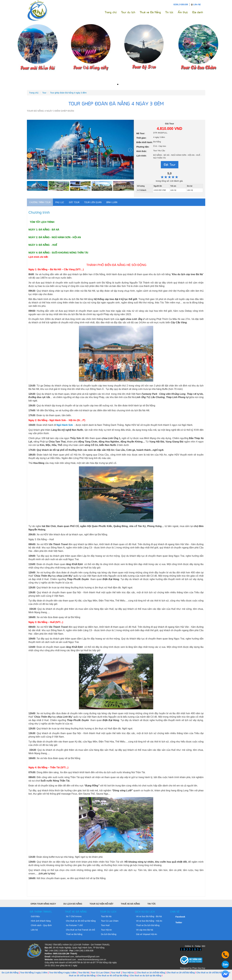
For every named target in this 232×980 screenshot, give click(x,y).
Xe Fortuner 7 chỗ (74, 925)
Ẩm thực (183, 12)
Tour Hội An (106, 930)
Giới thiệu (35, 916)
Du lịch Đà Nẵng (109, 934)
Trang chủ (111, 12)
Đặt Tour (170, 165)
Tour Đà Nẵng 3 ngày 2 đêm (34, 973)
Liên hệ (197, 4)
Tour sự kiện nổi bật (102, 904)
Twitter (179, 923)
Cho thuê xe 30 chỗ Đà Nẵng (211, 973)
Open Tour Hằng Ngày (43, 904)
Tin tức (169, 12)
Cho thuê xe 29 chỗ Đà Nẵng (181, 973)
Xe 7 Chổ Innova (74, 916)
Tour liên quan (93, 202)
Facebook (180, 917)
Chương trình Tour (40, 202)
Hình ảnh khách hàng (41, 921)
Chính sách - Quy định (41, 925)
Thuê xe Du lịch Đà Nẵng (148, 925)
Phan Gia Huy (199, 968)
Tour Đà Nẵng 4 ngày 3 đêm (63, 973)
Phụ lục (60, 202)
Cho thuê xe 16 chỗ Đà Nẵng (151, 973)
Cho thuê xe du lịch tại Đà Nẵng (146, 976)
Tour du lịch (128, 12)
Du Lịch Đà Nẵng (73, 904)
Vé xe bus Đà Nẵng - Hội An (149, 921)
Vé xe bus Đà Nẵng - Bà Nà (149, 916)
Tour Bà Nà (106, 916)
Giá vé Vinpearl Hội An (147, 934)
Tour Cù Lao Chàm (110, 921)
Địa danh (198, 12)
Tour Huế (105, 925)
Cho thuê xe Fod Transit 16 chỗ (81, 930)
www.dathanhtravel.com (65, 959)
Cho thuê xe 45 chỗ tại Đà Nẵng (113, 976)
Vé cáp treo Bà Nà (145, 930)
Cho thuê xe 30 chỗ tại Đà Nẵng (81, 921)
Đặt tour (74, 202)
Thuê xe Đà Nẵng (150, 12)
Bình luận (112, 202)
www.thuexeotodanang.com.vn (92, 959)
